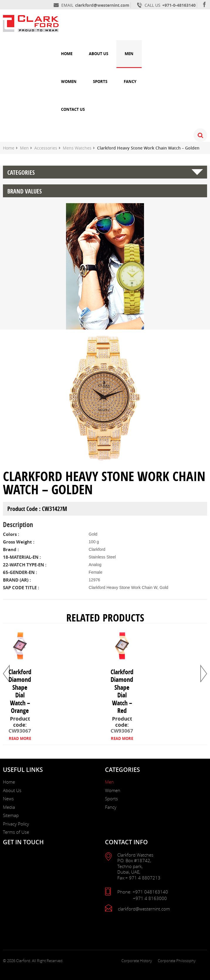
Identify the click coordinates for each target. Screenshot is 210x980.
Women (69, 81)
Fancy (130, 81)
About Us (99, 54)
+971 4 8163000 (150, 898)
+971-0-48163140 (179, 5)
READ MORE (20, 738)
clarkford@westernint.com (102, 5)
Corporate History (137, 961)
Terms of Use (16, 832)
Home (67, 54)
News (8, 799)
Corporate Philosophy (177, 961)
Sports (100, 81)
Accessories (46, 148)
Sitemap (11, 815)
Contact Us (73, 109)
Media (9, 807)
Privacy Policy (16, 824)
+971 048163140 (150, 892)
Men (129, 54)
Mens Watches (77, 148)
